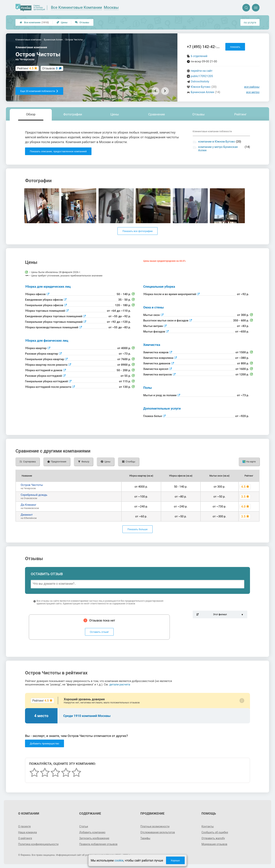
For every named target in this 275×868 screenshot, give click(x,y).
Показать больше (137, 529)
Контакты (208, 826)
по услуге (250, 23)
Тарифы (145, 838)
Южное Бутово (201, 87)
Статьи (84, 826)
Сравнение (157, 114)
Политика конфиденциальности (38, 844)
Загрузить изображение (94, 838)
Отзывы (82, 22)
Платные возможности (155, 826)
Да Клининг (28, 505)
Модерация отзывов (214, 844)
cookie (119, 860)
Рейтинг (240, 114)
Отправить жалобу (213, 838)
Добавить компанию (92, 832)
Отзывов (50, 68)
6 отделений (199, 56)
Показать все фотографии (137, 231)
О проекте (24, 826)
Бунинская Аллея (202, 92)
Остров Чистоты (32, 485)
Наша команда (27, 832)
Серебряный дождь (34, 495)
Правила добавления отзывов (98, 844)
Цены (62, 22)
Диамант (27, 515)
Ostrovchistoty (200, 81)
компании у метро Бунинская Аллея (218, 149)
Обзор (31, 114)
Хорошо (175, 860)
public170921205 (202, 76)
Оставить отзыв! (99, 632)
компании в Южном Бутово (217, 142)
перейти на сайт (202, 71)
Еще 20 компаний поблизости (39, 91)
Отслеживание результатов (158, 832)
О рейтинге (25, 838)
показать (235, 47)
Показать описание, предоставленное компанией (58, 151)
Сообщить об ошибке (215, 832)
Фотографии (73, 114)
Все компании (34, 22)
